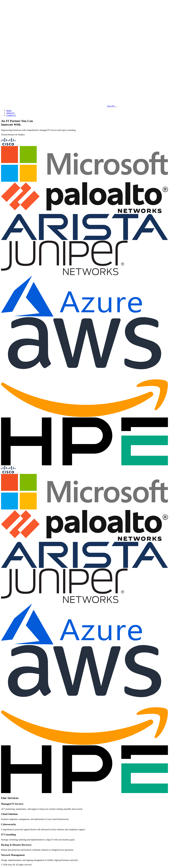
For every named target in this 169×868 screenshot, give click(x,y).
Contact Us (11, 115)
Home (9, 111)
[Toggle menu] (116, 107)
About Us (10, 113)
